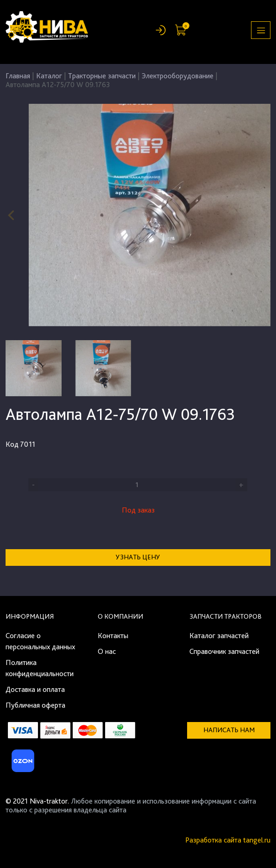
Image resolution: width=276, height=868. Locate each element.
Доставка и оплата (35, 689)
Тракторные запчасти (102, 76)
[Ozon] (22, 763)
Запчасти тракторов (226, 616)
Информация (30, 616)
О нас (107, 651)
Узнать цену (138, 557)
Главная (18, 76)
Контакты (113, 636)
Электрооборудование (178, 76)
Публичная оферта (35, 705)
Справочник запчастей (224, 651)
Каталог (49, 76)
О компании (120, 616)
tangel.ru (257, 840)
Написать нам (229, 730)
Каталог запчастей (219, 636)
